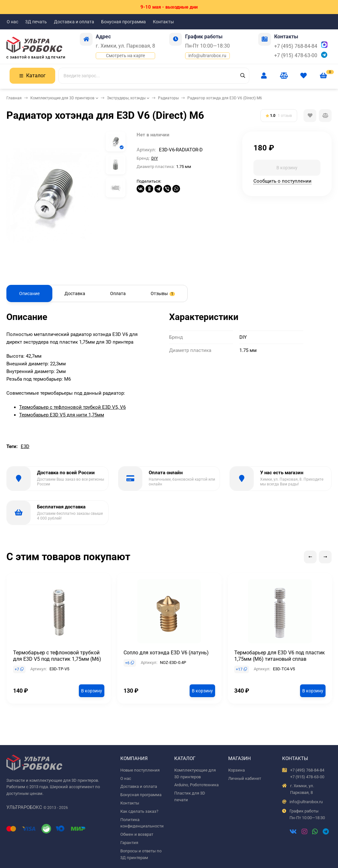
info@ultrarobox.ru (207, 56)
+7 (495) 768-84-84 (296, 46)
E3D (25, 446)
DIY (155, 158)
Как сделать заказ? (139, 811)
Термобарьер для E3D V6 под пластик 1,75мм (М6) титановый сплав (280, 656)
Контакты (163, 22)
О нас (12, 22)
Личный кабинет (245, 778)
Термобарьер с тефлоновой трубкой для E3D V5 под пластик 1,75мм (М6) (57, 656)
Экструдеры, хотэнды (126, 98)
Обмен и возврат (137, 834)
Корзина (237, 770)
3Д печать (36, 22)
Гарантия (129, 843)
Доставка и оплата (74, 22)
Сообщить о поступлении (282, 181)
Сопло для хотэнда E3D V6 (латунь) (166, 653)
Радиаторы (168, 98)
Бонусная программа (124, 22)
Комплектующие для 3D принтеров (62, 98)
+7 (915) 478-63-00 (296, 55)
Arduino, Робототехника (196, 785)
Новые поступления (140, 770)
